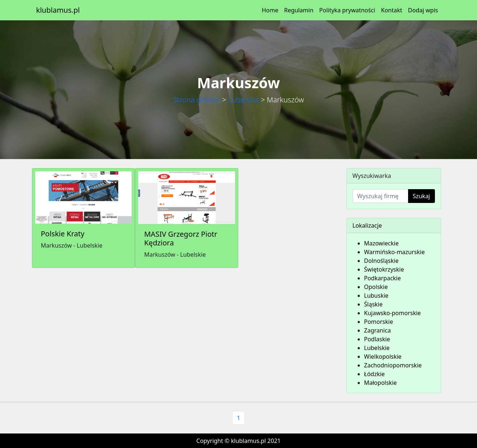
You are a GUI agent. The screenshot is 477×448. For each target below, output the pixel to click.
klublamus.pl (58, 10)
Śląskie (373, 304)
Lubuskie (376, 296)
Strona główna (197, 100)
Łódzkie (375, 374)
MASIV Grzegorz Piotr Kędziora (180, 238)
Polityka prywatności (347, 10)
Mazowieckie (381, 243)
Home (270, 10)
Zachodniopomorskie (393, 365)
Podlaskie (377, 339)
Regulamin (299, 10)
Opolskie (376, 287)
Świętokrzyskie (384, 269)
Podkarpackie (383, 278)
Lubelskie (244, 100)
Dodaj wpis (423, 10)
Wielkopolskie (383, 357)
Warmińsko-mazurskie (394, 252)
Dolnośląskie (381, 261)
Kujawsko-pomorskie (393, 313)
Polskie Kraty (63, 234)
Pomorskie (379, 322)
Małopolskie (381, 383)
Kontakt (392, 10)
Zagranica (378, 330)
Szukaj (422, 196)
